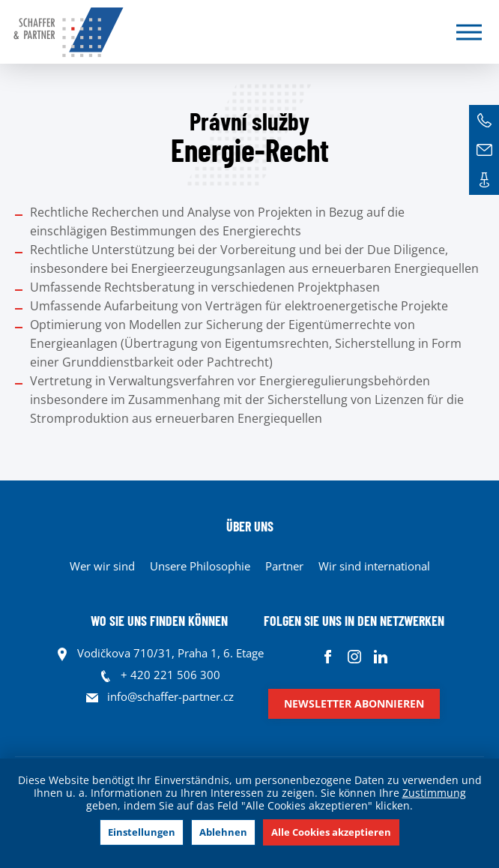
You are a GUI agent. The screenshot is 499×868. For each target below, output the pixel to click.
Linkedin (380, 657)
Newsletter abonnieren (354, 703)
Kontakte (484, 180)
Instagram (354, 657)
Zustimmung (434, 793)
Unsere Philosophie (200, 566)
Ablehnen (223, 832)
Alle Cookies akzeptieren (331, 832)
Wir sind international (374, 566)
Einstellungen (142, 832)
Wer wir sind (102, 566)
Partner (284, 566)
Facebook (328, 657)
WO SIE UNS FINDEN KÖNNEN (159, 621)
